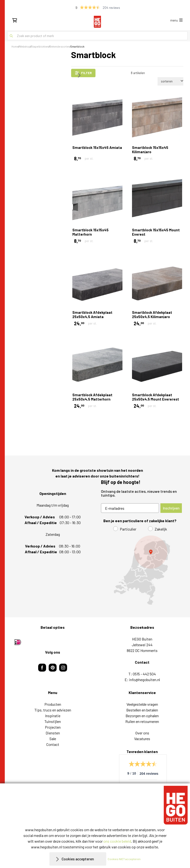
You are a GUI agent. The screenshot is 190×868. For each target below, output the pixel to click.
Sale (53, 739)
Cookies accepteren (78, 859)
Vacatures (142, 739)
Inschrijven (171, 508)
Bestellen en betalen (142, 710)
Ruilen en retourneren (142, 721)
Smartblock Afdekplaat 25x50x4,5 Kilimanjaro (152, 315)
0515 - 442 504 (144, 674)
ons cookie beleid (117, 841)
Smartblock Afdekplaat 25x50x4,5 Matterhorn (92, 397)
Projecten (53, 727)
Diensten (53, 733)
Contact (53, 744)
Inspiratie (53, 716)
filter (83, 73)
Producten (53, 704)
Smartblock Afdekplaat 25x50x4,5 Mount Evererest (156, 397)
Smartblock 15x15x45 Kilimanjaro (150, 150)
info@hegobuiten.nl (145, 680)
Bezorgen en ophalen (142, 716)
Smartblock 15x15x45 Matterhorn (90, 232)
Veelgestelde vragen (142, 704)
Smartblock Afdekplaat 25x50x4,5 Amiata (92, 315)
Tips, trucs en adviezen (53, 710)
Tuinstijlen (53, 721)
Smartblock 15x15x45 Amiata (97, 147)
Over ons (142, 733)
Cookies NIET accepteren (125, 859)
